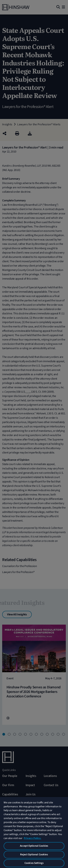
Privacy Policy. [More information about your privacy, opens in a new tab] (32, 838)
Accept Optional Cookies (34, 846)
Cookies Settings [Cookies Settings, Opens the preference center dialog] (34, 863)
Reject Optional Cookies (34, 855)
